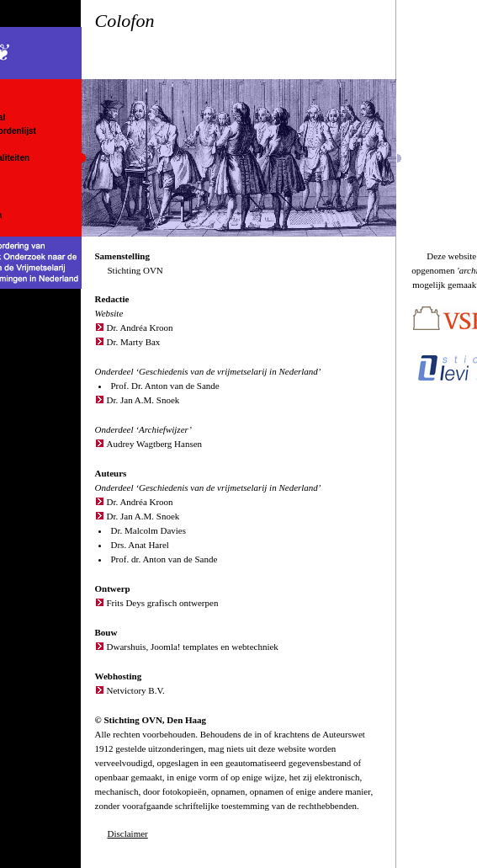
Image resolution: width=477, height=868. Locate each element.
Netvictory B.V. (136, 690)
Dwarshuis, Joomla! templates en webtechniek (193, 647)
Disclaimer (128, 833)
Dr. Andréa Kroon (140, 327)
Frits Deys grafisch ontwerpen (163, 603)
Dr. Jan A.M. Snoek (143, 400)
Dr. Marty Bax (134, 342)
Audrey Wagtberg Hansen (155, 444)
